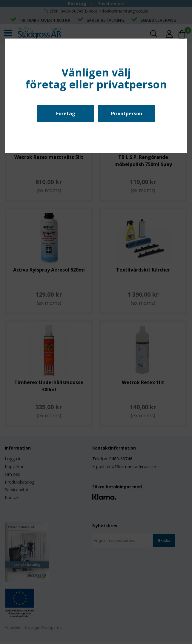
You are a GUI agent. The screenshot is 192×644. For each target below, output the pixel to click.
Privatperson (127, 114)
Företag (66, 114)
